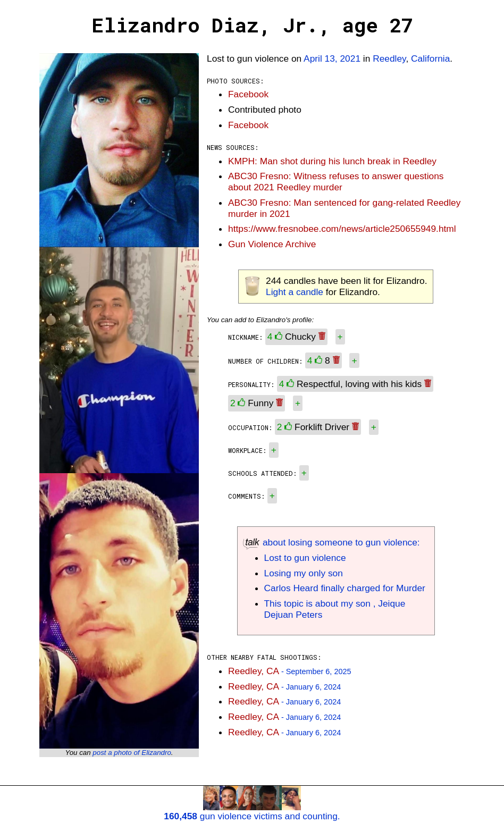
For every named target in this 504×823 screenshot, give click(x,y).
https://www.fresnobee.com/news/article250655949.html (342, 229)
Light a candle (295, 292)
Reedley (389, 58)
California (430, 58)
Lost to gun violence (305, 558)
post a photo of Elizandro (132, 753)
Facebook (248, 94)
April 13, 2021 (332, 58)
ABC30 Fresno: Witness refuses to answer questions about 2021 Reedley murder (336, 182)
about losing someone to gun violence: (331, 542)
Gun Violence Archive (272, 244)
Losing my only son (304, 573)
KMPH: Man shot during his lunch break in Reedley (332, 161)
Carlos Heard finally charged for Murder (345, 588)
